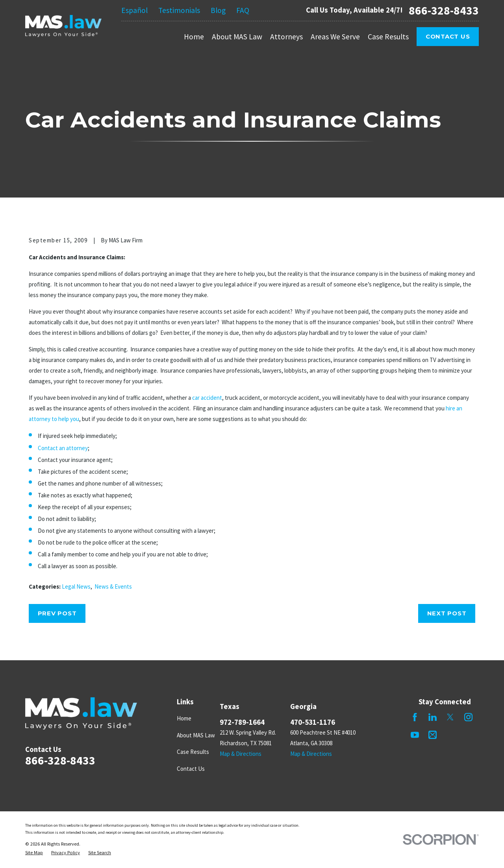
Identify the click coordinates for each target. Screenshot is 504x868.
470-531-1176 (313, 722)
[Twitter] (450, 717)
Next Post (447, 613)
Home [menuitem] (194, 37)
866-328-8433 (444, 10)
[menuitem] (34, 853)
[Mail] (433, 735)
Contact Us (448, 36)
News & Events (113, 586)
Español (134, 10)
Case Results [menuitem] (388, 37)
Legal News (76, 586)
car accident (207, 398)
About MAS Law (196, 735)
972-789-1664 (242, 722)
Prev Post (57, 613)
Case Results (193, 752)
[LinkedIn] (433, 717)
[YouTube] (415, 735)
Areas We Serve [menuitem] (335, 37)
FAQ (243, 10)
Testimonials (179, 10)
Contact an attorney (63, 448)
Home (184, 718)
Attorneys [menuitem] (286, 37)
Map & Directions (241, 754)
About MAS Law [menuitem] (237, 37)
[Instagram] (468, 717)
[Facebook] (415, 717)
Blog (218, 10)
